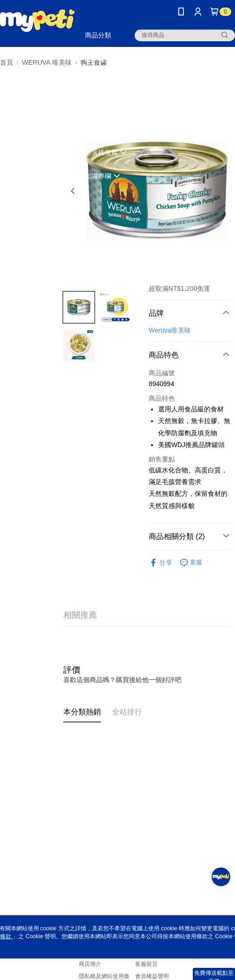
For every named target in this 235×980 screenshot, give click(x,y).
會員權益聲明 (152, 976)
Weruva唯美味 (170, 330)
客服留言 (146, 964)
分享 (160, 563)
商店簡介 (90, 964)
